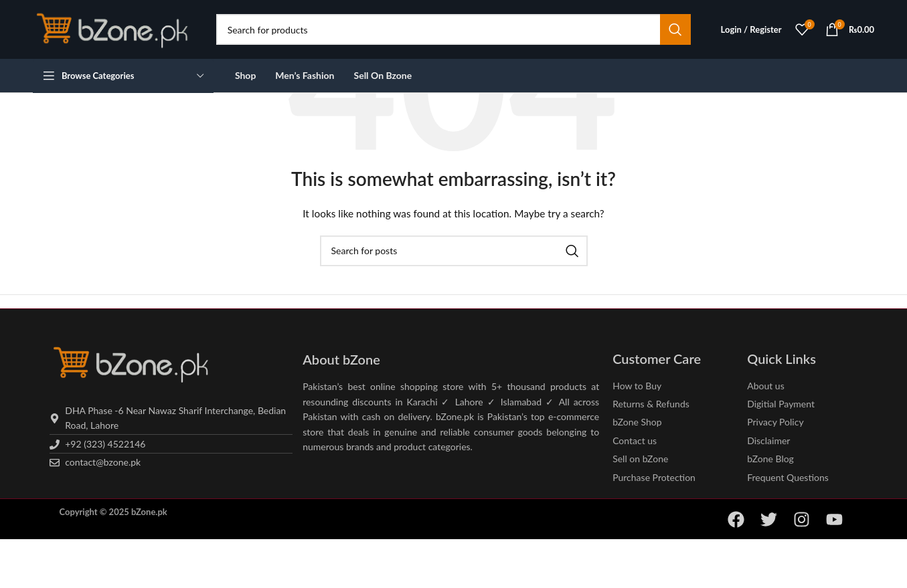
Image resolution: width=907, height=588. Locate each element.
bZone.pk (149, 512)
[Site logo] (114, 28)
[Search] (453, 29)
